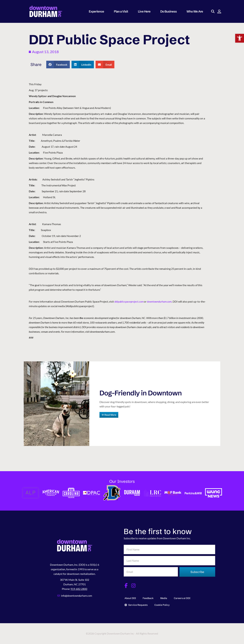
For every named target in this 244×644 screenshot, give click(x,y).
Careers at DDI (182, 597)
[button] (240, 38)
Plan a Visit (123, 11)
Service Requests (136, 604)
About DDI (130, 597)
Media (164, 597)
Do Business (170, 11)
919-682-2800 (79, 588)
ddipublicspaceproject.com (130, 301)
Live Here (146, 11)
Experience (98, 11)
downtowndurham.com (162, 301)
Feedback (148, 597)
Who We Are (196, 11)
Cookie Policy (162, 604)
